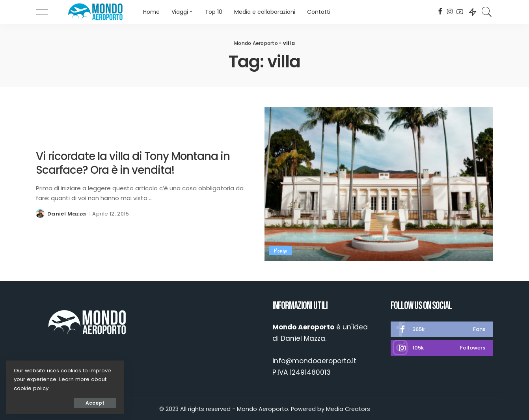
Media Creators (348, 409)
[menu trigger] (48, 12)
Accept (95, 403)
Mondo (281, 251)
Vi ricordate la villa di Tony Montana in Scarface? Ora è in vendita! (133, 163)
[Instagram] (450, 12)
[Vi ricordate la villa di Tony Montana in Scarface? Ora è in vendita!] (379, 184)
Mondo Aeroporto (256, 43)
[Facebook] (440, 12)
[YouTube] (460, 12)
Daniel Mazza (67, 214)
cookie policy (31, 388)
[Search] (487, 12)
